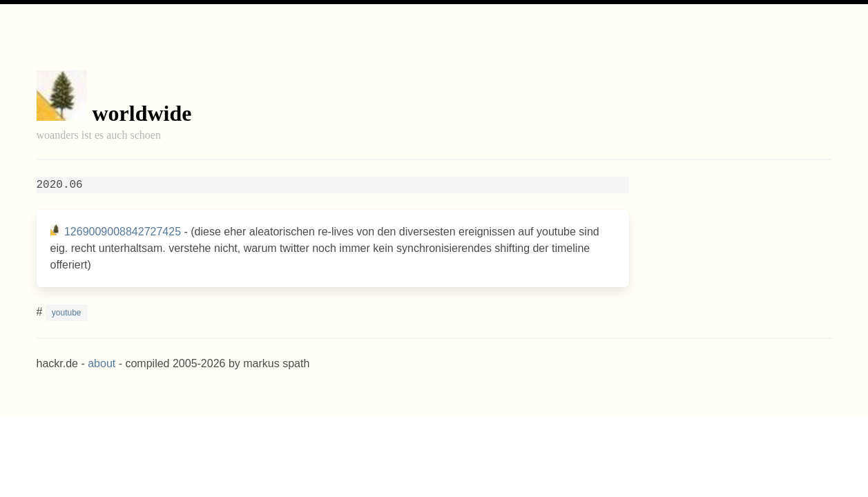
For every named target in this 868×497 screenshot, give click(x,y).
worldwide (142, 113)
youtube (67, 313)
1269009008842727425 (123, 232)
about (102, 363)
